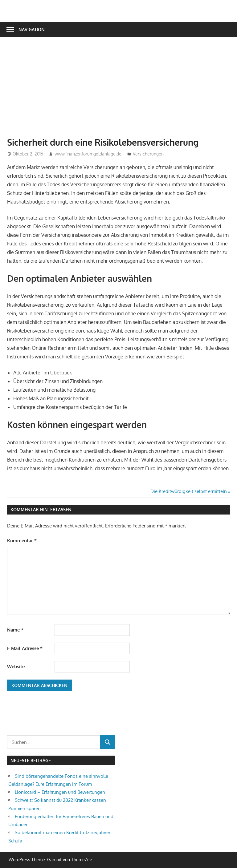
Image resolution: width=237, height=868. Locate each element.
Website (16, 666)
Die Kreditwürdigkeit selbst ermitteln (189, 491)
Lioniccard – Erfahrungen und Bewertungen (60, 792)
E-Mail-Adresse (25, 648)
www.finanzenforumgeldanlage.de (88, 154)
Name (15, 630)
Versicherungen (148, 154)
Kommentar (22, 541)
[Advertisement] (122, 90)
